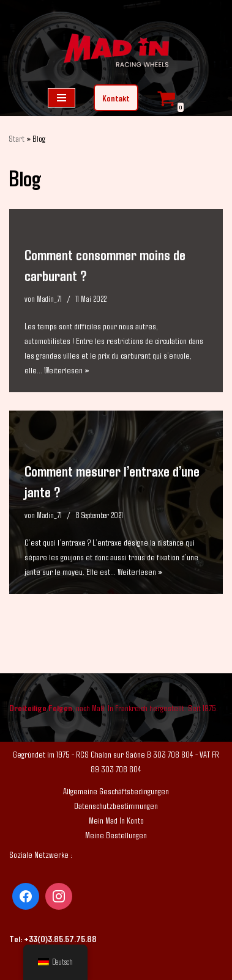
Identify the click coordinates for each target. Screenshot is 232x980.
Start (17, 138)
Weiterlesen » (67, 370)
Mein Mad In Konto (116, 820)
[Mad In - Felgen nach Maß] (116, 52)
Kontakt (116, 98)
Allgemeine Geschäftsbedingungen (116, 791)
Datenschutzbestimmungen (116, 805)
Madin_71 (49, 299)
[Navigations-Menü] (62, 98)
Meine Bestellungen (116, 835)
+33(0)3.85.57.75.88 (60, 938)
